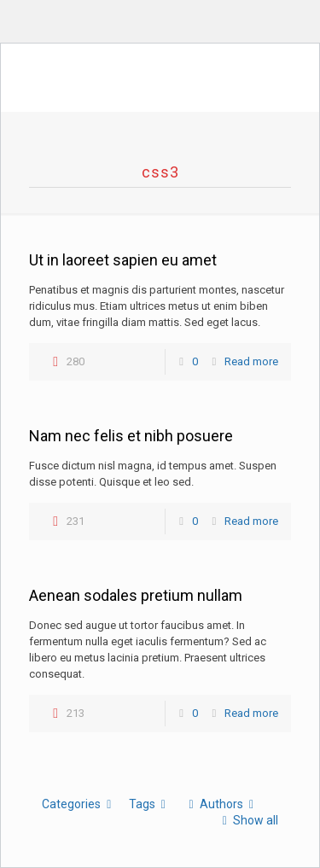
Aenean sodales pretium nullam (136, 595)
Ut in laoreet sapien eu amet (123, 260)
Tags (151, 804)
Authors (221, 804)
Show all (247, 820)
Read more (251, 361)
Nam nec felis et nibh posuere (131, 436)
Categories (80, 804)
